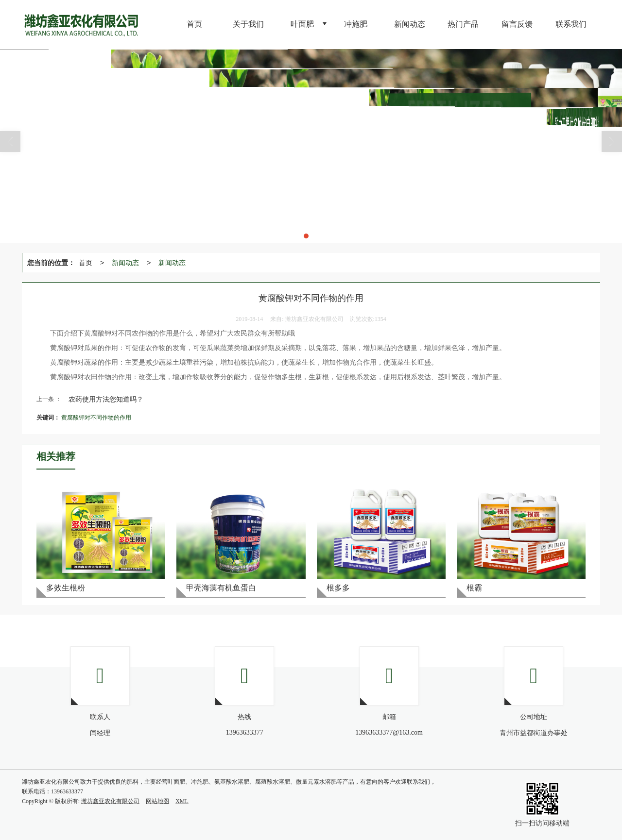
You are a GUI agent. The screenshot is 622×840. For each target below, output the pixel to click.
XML (182, 801)
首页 (86, 263)
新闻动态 (125, 263)
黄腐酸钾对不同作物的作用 (96, 418)
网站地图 (157, 801)
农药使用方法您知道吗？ (106, 399)
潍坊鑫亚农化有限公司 (110, 801)
